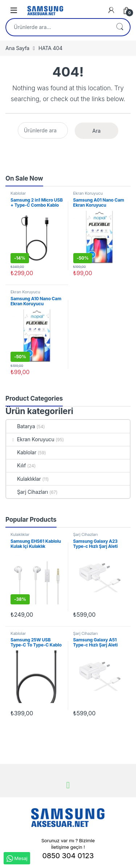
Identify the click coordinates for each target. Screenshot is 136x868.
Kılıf (16, 465)
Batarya (21, 426)
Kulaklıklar (24, 479)
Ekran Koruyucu (88, 193)
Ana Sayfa (17, 48)
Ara (120, 27)
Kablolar (18, 193)
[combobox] (58, 27)
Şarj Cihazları (27, 492)
